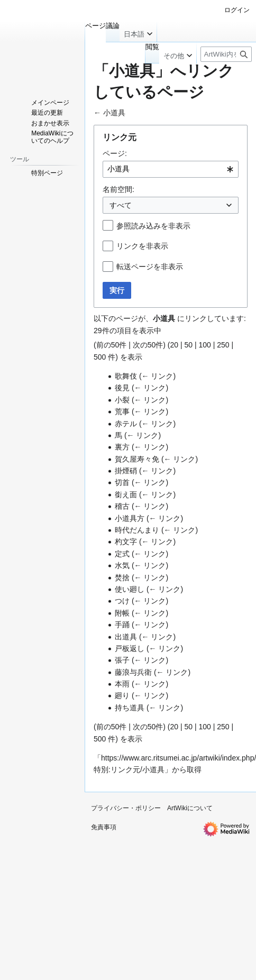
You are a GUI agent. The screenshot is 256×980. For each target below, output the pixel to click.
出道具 (126, 637)
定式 (122, 554)
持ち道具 (130, 708)
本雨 (122, 684)
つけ (122, 601)
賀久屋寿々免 (137, 459)
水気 (122, 565)
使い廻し (130, 589)
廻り (122, 695)
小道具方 (130, 518)
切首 (122, 482)
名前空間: (118, 189)
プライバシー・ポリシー (126, 808)
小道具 (114, 113)
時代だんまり (137, 530)
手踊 (122, 625)
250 (223, 345)
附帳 (122, 613)
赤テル (126, 424)
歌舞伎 (126, 376)
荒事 (122, 411)
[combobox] (171, 169)
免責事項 (104, 827)
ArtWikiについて (190, 808)
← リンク (158, 376)
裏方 (122, 447)
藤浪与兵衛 (133, 672)
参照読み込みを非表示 (153, 226)
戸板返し (130, 648)
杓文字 (126, 542)
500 (100, 357)
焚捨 (122, 578)
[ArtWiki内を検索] (226, 54)
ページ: (115, 153)
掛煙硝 (126, 471)
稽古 (122, 506)
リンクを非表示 (142, 246)
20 (174, 345)
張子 (122, 660)
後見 (122, 388)
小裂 (122, 400)
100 (204, 345)
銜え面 (126, 494)
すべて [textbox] (121, 205)
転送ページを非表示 (150, 267)
